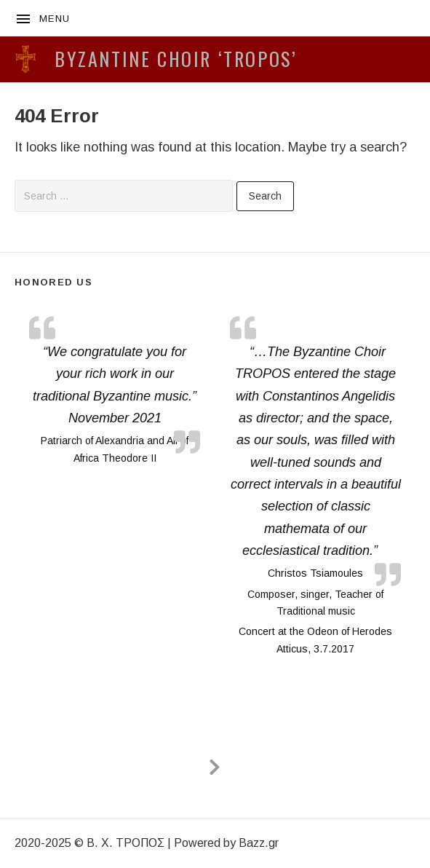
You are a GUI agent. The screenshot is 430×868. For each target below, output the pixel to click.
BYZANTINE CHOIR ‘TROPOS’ (176, 59)
